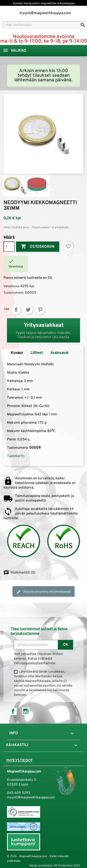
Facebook (13, 711)
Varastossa (11, 286)
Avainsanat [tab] (59, 353)
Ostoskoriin (38, 247)
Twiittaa (28, 310)
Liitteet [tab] (37, 353)
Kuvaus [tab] (17, 353)
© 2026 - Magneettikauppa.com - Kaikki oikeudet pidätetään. (38, 859)
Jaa (16, 310)
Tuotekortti (16, 456)
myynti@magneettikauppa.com (45, 13)
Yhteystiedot (19, 761)
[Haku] (44, 25)
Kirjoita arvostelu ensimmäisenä (43, 592)
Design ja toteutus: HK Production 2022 (55, 866)
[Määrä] (9, 247)
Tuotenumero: (14, 293)
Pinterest (40, 310)
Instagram (26, 711)
